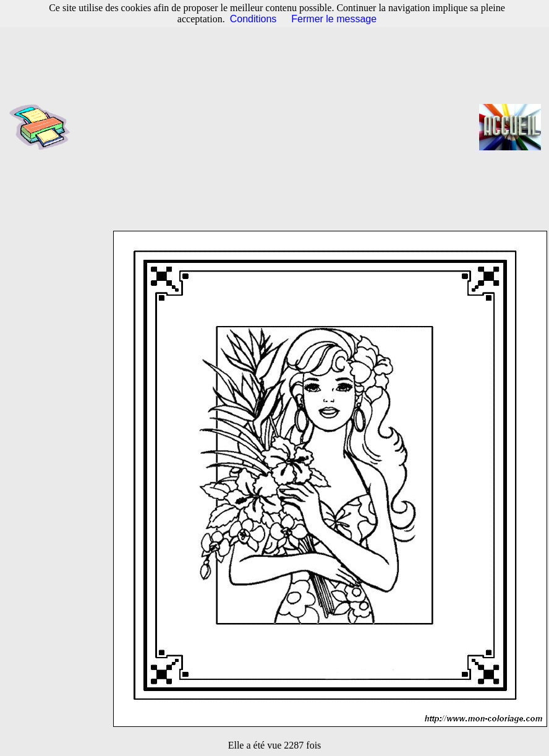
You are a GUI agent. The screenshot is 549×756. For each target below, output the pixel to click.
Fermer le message (334, 19)
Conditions (253, 19)
